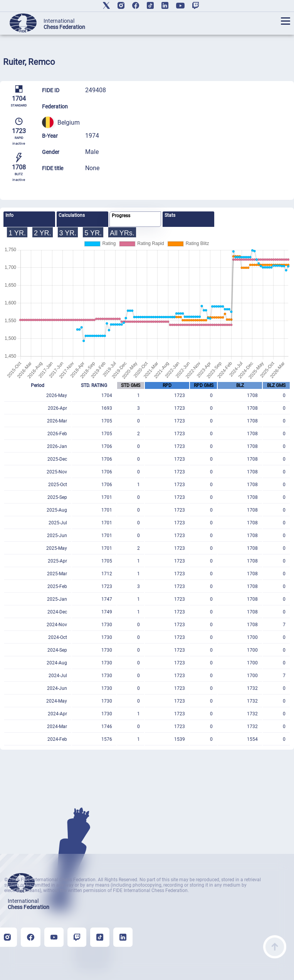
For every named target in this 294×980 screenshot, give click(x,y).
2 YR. (43, 233)
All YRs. (122, 233)
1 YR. (17, 233)
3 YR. (68, 233)
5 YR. (93, 233)
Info (9, 215)
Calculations (72, 215)
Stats (170, 215)
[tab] (29, 219)
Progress (121, 216)
